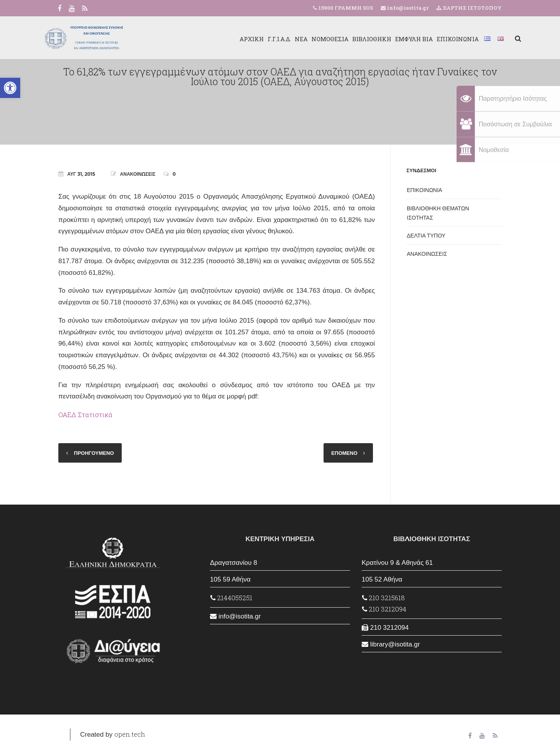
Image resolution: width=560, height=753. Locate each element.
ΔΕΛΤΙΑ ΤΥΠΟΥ (426, 236)
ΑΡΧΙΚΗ (232, 39)
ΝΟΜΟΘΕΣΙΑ (311, 39)
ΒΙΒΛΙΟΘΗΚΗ (352, 39)
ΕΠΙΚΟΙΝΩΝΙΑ (438, 39)
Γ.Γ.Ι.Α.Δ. (260, 39)
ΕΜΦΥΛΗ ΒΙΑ (395, 39)
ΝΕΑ (282, 39)
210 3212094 (384, 609)
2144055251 (231, 598)
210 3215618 (383, 598)
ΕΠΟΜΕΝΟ (344, 453)
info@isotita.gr (407, 8)
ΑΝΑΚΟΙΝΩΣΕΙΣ (138, 174)
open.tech (130, 734)
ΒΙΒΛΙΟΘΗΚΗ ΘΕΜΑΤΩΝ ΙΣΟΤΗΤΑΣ (438, 213)
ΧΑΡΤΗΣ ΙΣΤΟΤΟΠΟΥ (469, 8)
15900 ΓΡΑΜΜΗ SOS (346, 8)
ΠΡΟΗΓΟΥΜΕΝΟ (94, 453)
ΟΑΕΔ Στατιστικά (85, 415)
